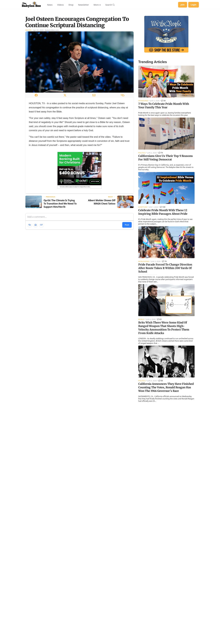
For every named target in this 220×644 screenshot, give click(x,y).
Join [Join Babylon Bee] (183, 5)
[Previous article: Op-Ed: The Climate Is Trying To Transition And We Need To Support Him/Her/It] (51, 239)
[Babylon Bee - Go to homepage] (31, 5)
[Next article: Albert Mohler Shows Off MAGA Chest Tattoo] (108, 239)
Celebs (29, 67)
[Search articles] (110, 5)
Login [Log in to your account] (194, 5)
